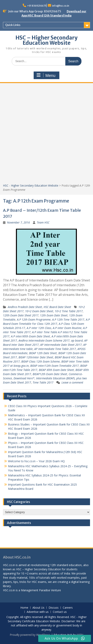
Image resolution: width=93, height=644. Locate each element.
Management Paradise (36, 590)
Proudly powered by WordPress (30, 635)
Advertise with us (38, 612)
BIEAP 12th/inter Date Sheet (36, 357)
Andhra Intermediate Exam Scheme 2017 (44, 340)
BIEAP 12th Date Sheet (43, 353)
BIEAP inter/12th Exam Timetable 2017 (54, 366)
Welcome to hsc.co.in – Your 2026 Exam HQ (36, 461)
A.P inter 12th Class (39, 328)
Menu (46, 75)
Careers (68, 608)
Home (24, 608)
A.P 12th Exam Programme (34, 320)
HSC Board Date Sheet (57, 307)
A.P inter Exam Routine (67, 328)
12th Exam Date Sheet (54, 315)
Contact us (60, 612)
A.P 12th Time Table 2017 (68, 320)
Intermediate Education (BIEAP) (55, 378)
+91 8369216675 (37, 6)
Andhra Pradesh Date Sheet (25, 307)
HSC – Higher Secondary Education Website (46, 40)
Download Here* (24, 378)
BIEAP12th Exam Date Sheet (50, 374)
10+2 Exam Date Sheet (39, 311)
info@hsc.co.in (61, 6)
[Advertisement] (46, 135)
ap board (77, 340)
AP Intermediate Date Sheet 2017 (61, 345)
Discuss (54, 608)
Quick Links (13, 25)
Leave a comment (72, 382)
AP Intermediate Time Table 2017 (55, 349)
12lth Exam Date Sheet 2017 (21, 315)
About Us (38, 608)
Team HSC (43, 222)
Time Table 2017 (43, 382)
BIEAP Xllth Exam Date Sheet (56, 370)
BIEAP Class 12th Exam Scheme (41, 361)
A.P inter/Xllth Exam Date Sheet (30, 336)
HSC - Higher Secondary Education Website (31, 185)
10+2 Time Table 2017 (69, 311)
